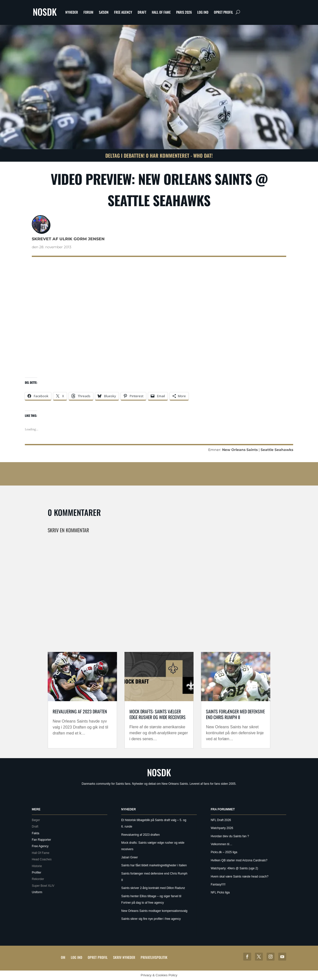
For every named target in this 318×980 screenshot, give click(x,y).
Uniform (37, 892)
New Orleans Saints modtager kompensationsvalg (154, 911)
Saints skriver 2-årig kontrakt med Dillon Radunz (153, 888)
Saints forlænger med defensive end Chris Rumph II (235, 714)
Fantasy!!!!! (218, 884)
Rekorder (38, 879)
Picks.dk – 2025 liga (224, 852)
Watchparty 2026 (222, 828)
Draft (142, 12)
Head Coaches (42, 859)
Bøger (36, 820)
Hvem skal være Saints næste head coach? (239, 877)
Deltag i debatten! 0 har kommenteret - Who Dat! (159, 155)
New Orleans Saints (240, 450)
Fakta (36, 833)
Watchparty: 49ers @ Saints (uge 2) (234, 868)
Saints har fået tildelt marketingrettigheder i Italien (154, 865)
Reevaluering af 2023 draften (80, 711)
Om (63, 957)
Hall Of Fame (161, 12)
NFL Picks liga (220, 892)
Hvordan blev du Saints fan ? (230, 836)
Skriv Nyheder (124, 957)
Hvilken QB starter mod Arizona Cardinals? (239, 860)
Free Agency (123, 12)
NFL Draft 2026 (221, 820)
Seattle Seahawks (277, 450)
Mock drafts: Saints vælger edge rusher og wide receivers (158, 714)
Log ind (203, 12)
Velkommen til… (221, 844)
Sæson (104, 12)
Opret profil (223, 12)
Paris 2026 (184, 12)
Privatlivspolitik (154, 957)
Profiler (37, 873)
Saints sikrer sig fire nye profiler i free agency (151, 919)
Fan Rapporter (41, 840)
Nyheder (72, 12)
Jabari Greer (130, 857)
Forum (88, 12)
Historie (37, 866)
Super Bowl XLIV (43, 886)
